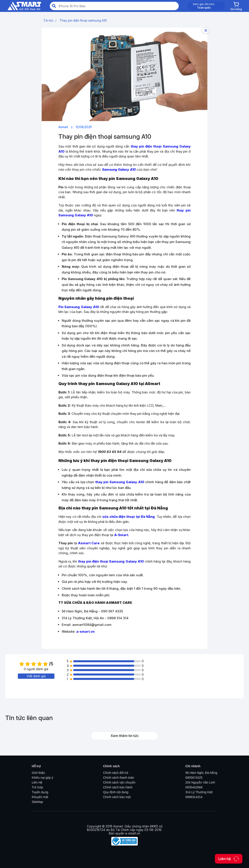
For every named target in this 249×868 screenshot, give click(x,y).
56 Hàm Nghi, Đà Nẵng (201, 773)
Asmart (63, 127)
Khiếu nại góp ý (42, 778)
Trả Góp (37, 787)
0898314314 (194, 797)
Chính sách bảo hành (118, 787)
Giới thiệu (38, 773)
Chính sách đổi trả (116, 773)
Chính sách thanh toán (119, 778)
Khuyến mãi (40, 797)
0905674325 (194, 778)
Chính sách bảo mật (117, 797)
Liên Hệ (37, 782)
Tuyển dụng (40, 792)
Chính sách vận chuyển (119, 782)
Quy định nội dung (116, 792)
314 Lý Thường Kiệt (199, 792)
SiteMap (37, 802)
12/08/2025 (84, 127)
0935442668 (194, 787)
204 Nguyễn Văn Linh (200, 782)
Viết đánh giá (36, 676)
